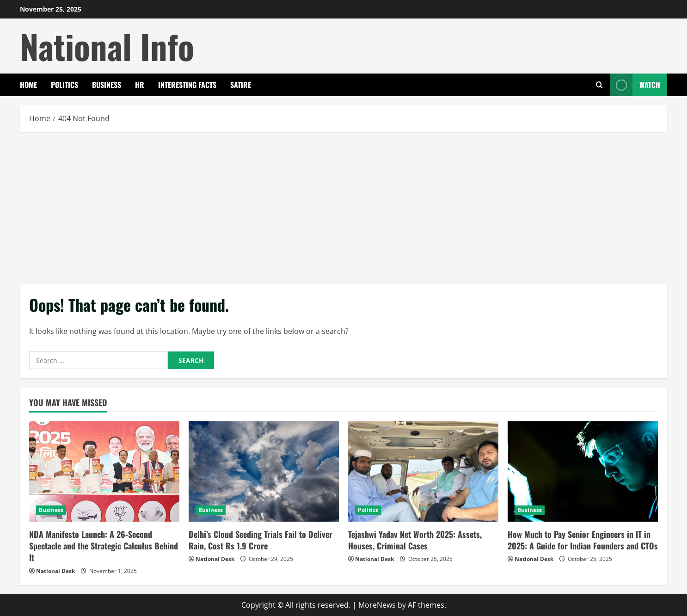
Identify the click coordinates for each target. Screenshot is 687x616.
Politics (64, 85)
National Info (107, 46)
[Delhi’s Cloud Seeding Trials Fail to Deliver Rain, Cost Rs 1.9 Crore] (264, 471)
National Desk (55, 571)
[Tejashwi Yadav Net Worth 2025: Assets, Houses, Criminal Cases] (423, 471)
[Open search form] (599, 85)
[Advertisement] (343, 206)
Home (28, 85)
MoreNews (377, 605)
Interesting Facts (187, 85)
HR (140, 85)
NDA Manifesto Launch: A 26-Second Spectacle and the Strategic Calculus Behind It (104, 546)
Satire (241, 85)
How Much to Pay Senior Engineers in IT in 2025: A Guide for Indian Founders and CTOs (583, 540)
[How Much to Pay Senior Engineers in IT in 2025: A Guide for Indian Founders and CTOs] (583, 471)
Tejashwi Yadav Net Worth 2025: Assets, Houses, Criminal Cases (415, 540)
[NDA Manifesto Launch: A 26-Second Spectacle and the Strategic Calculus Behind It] (104, 471)
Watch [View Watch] (635, 85)
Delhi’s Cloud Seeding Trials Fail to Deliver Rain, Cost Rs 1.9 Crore (261, 540)
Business (107, 85)
